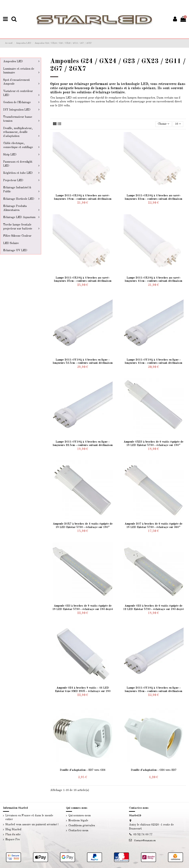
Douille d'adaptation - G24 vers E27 (154, 770)
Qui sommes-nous (80, 816)
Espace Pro (13, 839)
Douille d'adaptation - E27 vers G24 (83, 770)
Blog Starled (13, 829)
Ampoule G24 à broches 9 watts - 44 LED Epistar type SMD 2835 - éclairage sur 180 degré (83, 691)
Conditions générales (82, 825)
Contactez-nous (78, 830)
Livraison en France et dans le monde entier (29, 818)
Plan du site (13, 834)
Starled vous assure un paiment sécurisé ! (32, 825)
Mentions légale (78, 821)
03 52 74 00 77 (143, 834)
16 (178, 124)
